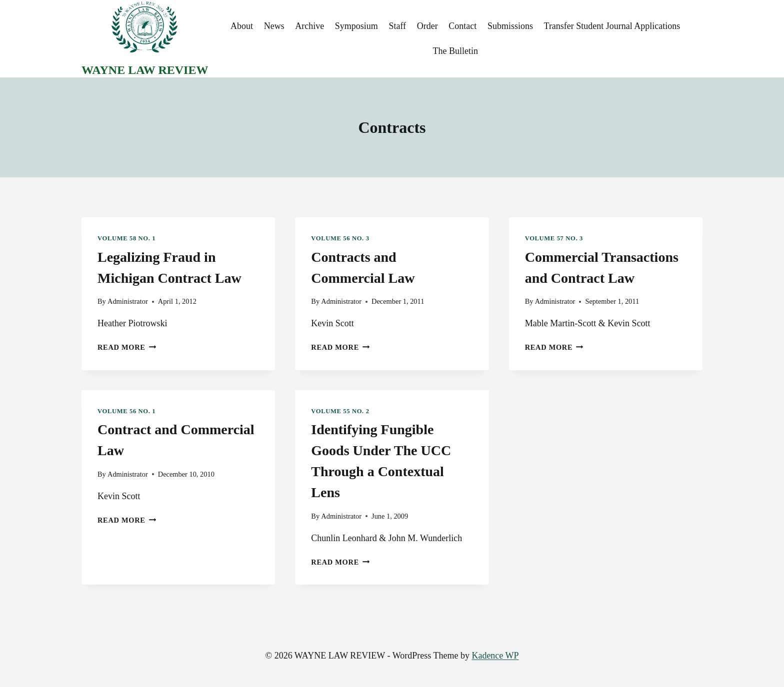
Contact (462, 26)
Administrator (128, 301)
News (274, 26)
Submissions (510, 26)
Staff (397, 26)
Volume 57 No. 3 (554, 238)
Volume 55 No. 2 (340, 411)
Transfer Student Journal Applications (612, 26)
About (242, 26)
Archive (309, 26)
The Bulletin (455, 51)
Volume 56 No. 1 (126, 411)
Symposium (356, 26)
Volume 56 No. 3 (340, 238)
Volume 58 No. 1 (126, 238)
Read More (127, 347)
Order (427, 26)
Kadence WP (495, 656)
